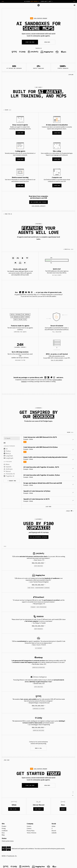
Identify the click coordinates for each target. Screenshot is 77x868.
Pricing (4, 828)
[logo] (39, 5)
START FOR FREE (30, 42)
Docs (3, 833)
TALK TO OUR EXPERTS (57, 360)
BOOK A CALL (38, 748)
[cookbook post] (48, 440)
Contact (29, 828)
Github (54, 826)
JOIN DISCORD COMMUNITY (39, 206)
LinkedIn (54, 833)
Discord (54, 831)
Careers (29, 826)
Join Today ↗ (38, 809)
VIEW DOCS (47, 42)
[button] (74, 5)
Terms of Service (31, 833)
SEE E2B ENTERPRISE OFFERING (38, 537)
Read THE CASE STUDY (38, 563)
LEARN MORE (20, 133)
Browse (63, 809)
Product (4, 826)
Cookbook (5, 831)
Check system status (8, 841)
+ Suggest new (12, 481)
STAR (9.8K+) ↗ (14, 809)
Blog (3, 835)
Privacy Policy (31, 831)
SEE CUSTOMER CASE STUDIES (38, 202)
